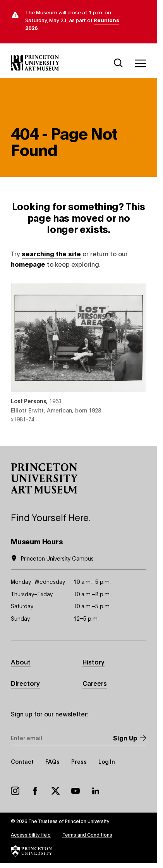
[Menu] (140, 63)
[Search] (118, 63)
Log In (107, 761)
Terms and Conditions (87, 834)
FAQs (52, 761)
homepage (28, 264)
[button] (44, 478)
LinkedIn (96, 791)
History (94, 662)
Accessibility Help (31, 834)
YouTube (75, 791)
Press (79, 761)
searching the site (51, 253)
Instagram (15, 791)
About (21, 662)
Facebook (35, 791)
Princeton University (87, 821)
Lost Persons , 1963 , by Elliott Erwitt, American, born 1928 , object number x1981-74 (79, 353)
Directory (25, 683)
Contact (22, 761)
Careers (95, 683)
